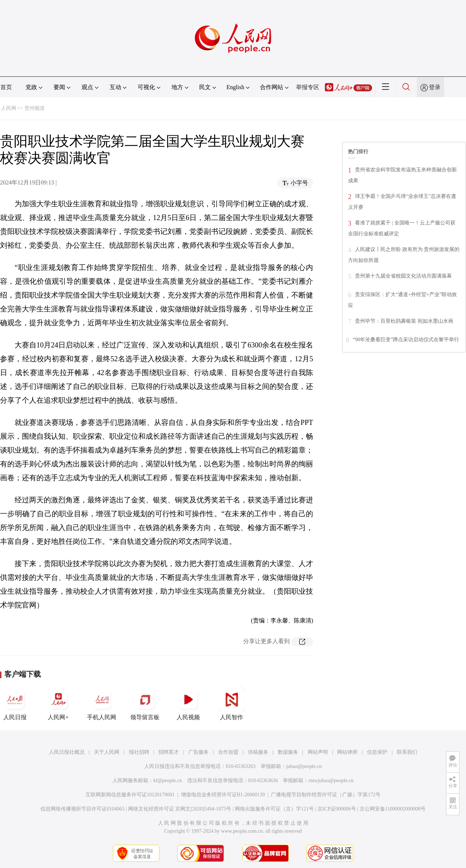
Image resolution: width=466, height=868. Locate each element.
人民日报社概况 (67, 752)
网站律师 (347, 752)
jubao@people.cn (304, 766)
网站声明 (318, 752)
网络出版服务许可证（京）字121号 (274, 809)
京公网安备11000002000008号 (393, 809)
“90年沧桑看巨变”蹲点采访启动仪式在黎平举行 (406, 340)
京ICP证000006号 (337, 809)
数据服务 (288, 752)
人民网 (9, 108)
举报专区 (308, 87)
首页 (6, 87)
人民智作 (232, 704)
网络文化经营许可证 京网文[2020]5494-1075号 (180, 809)
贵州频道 (35, 108)
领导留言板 (145, 704)
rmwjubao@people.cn (331, 781)
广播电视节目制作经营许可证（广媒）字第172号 (326, 795)
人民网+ (58, 704)
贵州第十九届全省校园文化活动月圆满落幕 (403, 276)
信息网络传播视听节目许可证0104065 (82, 809)
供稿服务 (258, 752)
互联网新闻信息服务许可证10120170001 (130, 795)
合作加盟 (228, 752)
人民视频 (188, 704)
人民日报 (15, 704)
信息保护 (377, 752)
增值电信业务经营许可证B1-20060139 (223, 795)
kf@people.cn (168, 781)
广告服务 (198, 752)
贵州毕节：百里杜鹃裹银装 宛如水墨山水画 (404, 321)
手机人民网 (102, 704)
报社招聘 (139, 752)
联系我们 (407, 752)
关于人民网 (107, 752)
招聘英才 (169, 752)
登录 (435, 87)
